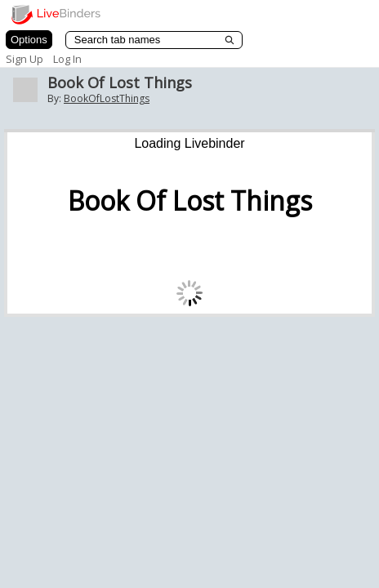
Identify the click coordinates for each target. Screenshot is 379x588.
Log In (67, 59)
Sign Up (25, 59)
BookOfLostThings (107, 98)
